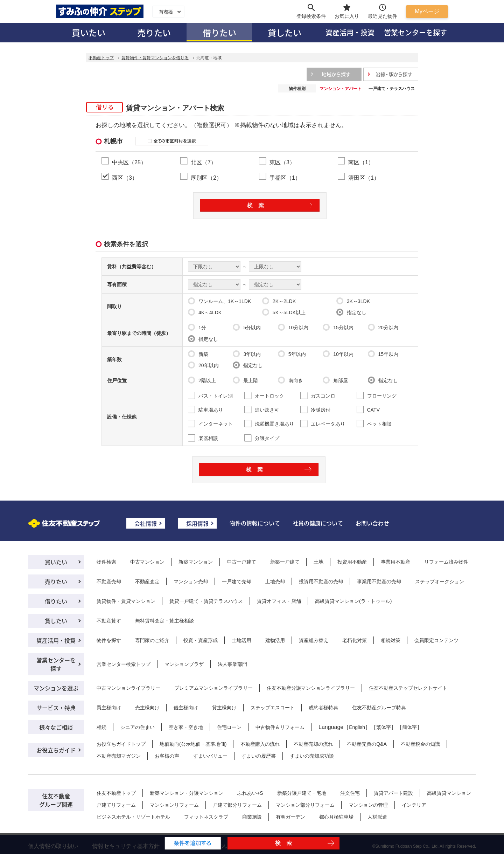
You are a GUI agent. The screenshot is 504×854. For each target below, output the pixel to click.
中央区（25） (129, 162)
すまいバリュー (210, 756)
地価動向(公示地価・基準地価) (193, 744)
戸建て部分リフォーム (237, 805)
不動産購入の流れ (260, 744)
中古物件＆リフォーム (280, 727)
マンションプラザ (184, 664)
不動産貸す (109, 621)
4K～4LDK (205, 312)
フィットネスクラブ (206, 817)
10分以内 (293, 327)
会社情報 (146, 523)
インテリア (414, 805)
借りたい (219, 32)
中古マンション (147, 562)
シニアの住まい (138, 727)
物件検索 (106, 562)
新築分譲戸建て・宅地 (302, 793)
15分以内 (338, 327)
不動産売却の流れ (313, 744)
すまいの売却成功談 (312, 756)
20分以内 (383, 327)
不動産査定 (147, 581)
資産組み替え (314, 640)
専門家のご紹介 (152, 640)
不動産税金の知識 (420, 744)
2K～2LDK (279, 301)
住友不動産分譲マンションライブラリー (311, 688)
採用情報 (197, 523)
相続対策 (391, 640)
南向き (290, 380)
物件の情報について (255, 523)
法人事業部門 (232, 664)
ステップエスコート (273, 708)
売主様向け (147, 708)
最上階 (245, 380)
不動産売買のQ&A (367, 744)
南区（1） (361, 162)
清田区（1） (364, 178)
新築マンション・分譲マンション (187, 793)
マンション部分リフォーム (305, 805)
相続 (101, 727)
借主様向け (186, 708)
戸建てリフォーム (116, 805)
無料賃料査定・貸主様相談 (164, 621)
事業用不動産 (395, 562)
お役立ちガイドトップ (121, 744)
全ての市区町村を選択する (172, 141)
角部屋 (335, 380)
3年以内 (247, 354)
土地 (318, 562)
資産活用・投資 (350, 32)
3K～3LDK (353, 301)
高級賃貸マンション (449, 793)
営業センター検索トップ (124, 664)
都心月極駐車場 (336, 817)
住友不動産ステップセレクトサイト (408, 688)
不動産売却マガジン (119, 756)
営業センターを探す (415, 32)
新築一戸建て (285, 562)
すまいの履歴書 (259, 756)
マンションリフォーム (174, 805)
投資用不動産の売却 (321, 581)
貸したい (285, 32)
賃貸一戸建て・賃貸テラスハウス (206, 601)
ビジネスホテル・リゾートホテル (133, 817)
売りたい (154, 32)
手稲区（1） (285, 178)
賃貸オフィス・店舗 (279, 601)
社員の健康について (318, 523)
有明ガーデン (290, 817)
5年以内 (292, 354)
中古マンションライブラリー (128, 688)
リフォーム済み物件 (446, 562)
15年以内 (383, 354)
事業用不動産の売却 (379, 581)
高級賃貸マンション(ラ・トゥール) (353, 601)
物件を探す (109, 640)
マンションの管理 (368, 805)
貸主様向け (224, 708)
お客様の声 (167, 756)
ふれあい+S (250, 793)
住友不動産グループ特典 (379, 708)
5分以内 (247, 327)
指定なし (351, 312)
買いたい (89, 32)
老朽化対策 (355, 640)
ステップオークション (440, 581)
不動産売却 (109, 581)
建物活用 (275, 640)
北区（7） (204, 162)
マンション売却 (191, 581)
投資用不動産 (352, 562)
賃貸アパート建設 (393, 793)
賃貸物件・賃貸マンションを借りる (155, 58)
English (357, 727)
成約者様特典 (323, 708)
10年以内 (338, 354)
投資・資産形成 (201, 640)
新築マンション (196, 562)
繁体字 (384, 727)
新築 (198, 354)
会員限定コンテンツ (436, 640)
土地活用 (241, 640)
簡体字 (409, 727)
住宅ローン (229, 727)
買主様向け (109, 708)
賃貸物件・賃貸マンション (126, 601)
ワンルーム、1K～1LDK (219, 301)
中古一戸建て (241, 562)
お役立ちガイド (56, 750)
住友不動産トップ (116, 793)
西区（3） (125, 178)
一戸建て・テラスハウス (392, 89)
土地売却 (275, 581)
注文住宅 (350, 793)
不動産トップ (101, 58)
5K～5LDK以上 (284, 312)
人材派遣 (377, 817)
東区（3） (282, 162)
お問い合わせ (372, 523)
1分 (197, 327)
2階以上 (202, 380)
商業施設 (252, 817)
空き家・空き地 (186, 727)
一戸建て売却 (237, 581)
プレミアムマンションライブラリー (213, 688)
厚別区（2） (206, 178)
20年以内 (203, 365)
